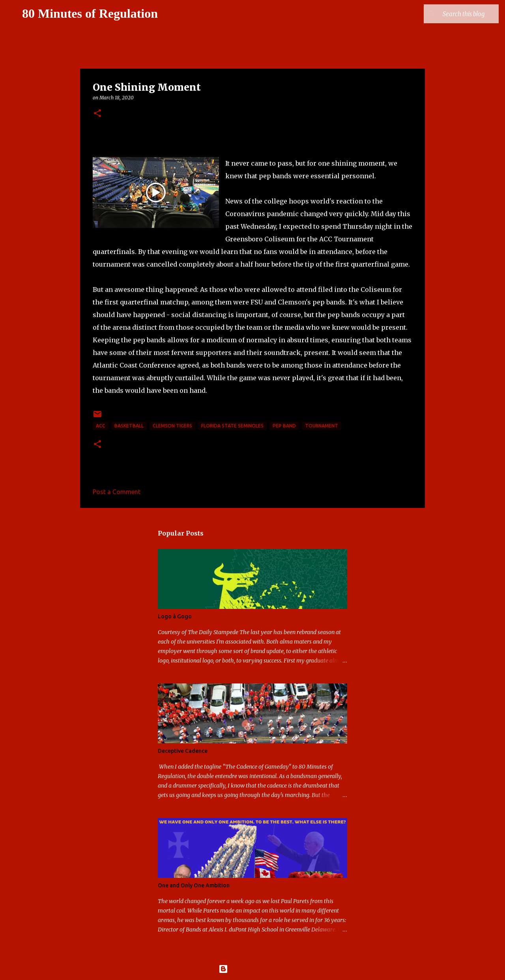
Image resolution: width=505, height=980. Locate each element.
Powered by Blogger (252, 969)
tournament (322, 426)
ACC (101, 426)
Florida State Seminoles (232, 426)
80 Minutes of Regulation (90, 13)
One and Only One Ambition (194, 885)
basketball (129, 426)
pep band (284, 426)
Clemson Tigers (172, 426)
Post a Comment (117, 492)
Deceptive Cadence (183, 751)
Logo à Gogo (175, 616)
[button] (97, 114)
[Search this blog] (457, 14)
